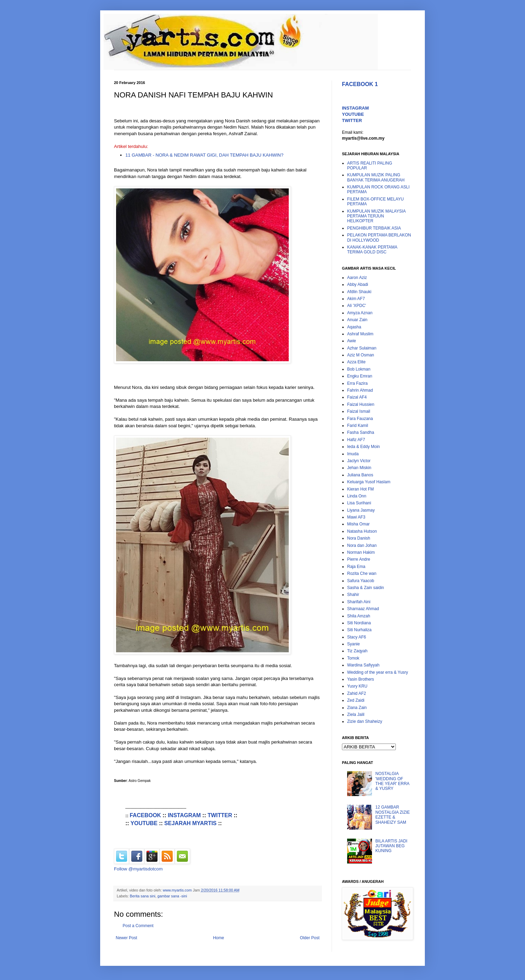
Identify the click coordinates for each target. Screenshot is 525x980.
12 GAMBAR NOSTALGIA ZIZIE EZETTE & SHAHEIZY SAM (393, 815)
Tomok (353, 658)
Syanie (354, 644)
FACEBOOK (145, 815)
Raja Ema (356, 567)
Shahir (353, 595)
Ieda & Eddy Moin (364, 447)
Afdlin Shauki (359, 292)
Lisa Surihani (359, 503)
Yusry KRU (357, 686)
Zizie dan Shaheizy (365, 721)
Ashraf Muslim (360, 334)
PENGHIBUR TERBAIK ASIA (374, 228)
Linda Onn (357, 496)
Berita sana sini (143, 896)
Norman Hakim (361, 552)
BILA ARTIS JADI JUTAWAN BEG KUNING (391, 846)
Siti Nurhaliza (359, 630)
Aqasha (354, 327)
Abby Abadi (358, 284)
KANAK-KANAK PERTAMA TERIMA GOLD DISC (372, 250)
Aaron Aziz (357, 278)
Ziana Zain (357, 708)
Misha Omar (358, 524)
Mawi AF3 (356, 517)
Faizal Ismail (359, 411)
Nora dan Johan (362, 545)
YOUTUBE (144, 823)
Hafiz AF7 (356, 440)
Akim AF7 (356, 299)
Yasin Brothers (361, 679)
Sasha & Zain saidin (366, 588)
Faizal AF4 (357, 397)
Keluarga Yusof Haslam (369, 482)
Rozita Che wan (362, 573)
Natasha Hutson (362, 531)
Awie (352, 341)
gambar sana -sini (172, 896)
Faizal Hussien (361, 404)
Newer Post (126, 938)
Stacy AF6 (357, 637)
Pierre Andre (359, 559)
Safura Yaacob (361, 581)
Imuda (353, 454)
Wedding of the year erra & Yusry (378, 672)
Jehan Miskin (359, 468)
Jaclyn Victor (359, 461)
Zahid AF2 (357, 693)
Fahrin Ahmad (360, 390)
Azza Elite (356, 362)
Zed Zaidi (356, 700)
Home (219, 938)
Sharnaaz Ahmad (363, 609)
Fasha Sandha (361, 432)
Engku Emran (360, 376)
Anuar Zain (357, 320)
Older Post (310, 938)
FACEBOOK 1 (360, 84)
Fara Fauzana (360, 419)
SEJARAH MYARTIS (190, 823)
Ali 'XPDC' (357, 306)
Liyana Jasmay (361, 510)
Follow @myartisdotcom (138, 869)
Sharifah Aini (359, 602)
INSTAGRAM (184, 815)
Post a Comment (138, 926)
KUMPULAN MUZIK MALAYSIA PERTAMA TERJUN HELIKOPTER (376, 216)
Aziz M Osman (361, 355)
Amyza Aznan (360, 313)
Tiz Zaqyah (357, 651)
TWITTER (220, 815)
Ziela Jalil (356, 715)
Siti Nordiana (359, 623)
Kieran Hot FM (360, 489)
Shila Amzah (359, 616)
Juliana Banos (360, 475)
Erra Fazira (357, 383)
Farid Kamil (358, 426)
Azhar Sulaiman (362, 348)
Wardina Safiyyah (363, 665)
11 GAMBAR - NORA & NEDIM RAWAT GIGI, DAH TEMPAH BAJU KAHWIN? (204, 155)
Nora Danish (359, 538)
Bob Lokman (359, 369)
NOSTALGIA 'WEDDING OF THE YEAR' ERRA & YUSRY (392, 781)
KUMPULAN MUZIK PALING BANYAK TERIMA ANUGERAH (376, 177)
